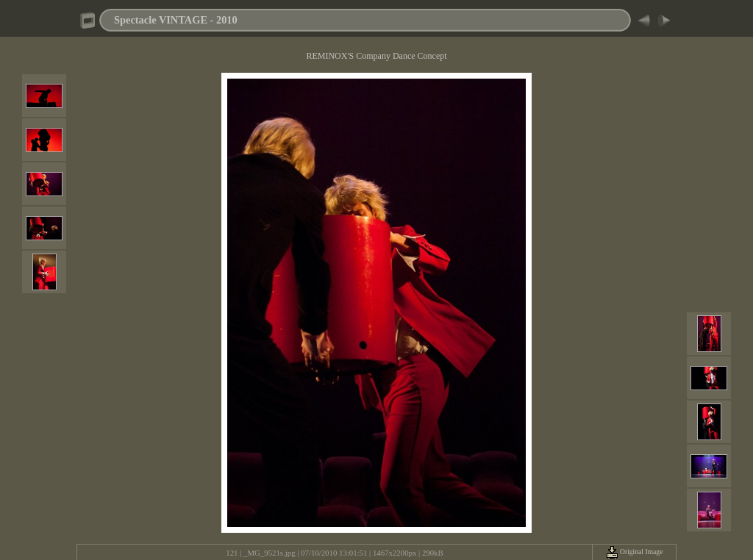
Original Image (635, 552)
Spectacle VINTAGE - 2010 (176, 20)
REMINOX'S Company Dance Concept (376, 56)
